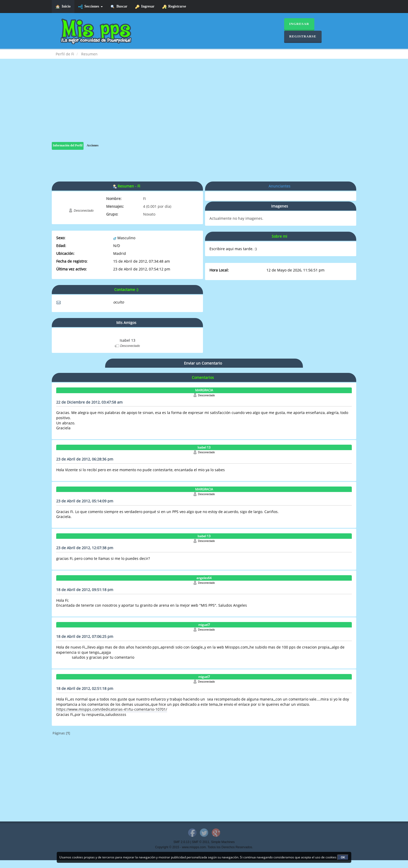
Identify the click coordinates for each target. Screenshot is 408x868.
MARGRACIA (204, 390)
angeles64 (204, 578)
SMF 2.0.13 (181, 842)
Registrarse (174, 7)
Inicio (63, 7)
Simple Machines (223, 842)
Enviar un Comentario (203, 363)
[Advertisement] (204, 106)
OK (343, 857)
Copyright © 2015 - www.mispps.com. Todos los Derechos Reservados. (204, 847)
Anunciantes (279, 186)
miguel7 (204, 625)
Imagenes (280, 206)
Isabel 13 (127, 340)
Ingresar (145, 7)
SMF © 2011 (201, 842)
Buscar (119, 7)
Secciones (90, 7)
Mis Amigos (126, 323)
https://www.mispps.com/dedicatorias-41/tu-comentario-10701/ (112, 709)
